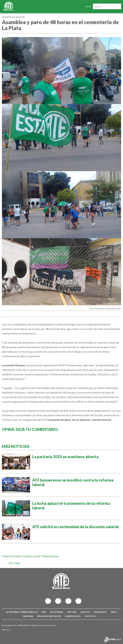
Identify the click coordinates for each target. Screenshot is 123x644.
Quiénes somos (73, 616)
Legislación (100, 612)
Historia (72, 612)
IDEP (44, 612)
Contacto (90, 616)
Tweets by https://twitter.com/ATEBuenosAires (30, 556)
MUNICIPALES (99, 309)
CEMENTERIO (109, 309)
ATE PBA (14, 563)
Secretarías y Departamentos (22, 612)
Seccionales (57, 612)
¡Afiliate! (85, 612)
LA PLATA (118, 309)
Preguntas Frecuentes (49, 616)
